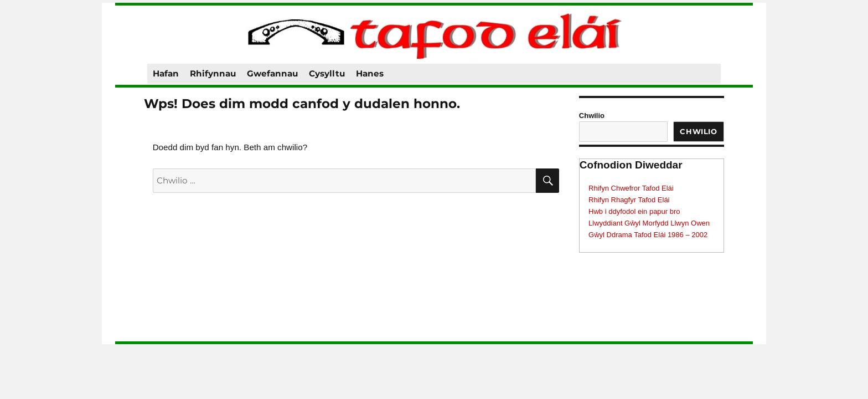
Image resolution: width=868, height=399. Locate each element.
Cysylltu (327, 73)
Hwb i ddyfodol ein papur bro (634, 211)
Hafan (166, 73)
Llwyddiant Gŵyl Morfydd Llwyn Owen (649, 223)
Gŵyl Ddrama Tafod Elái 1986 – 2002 (648, 235)
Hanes (370, 73)
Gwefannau (272, 73)
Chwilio (592, 116)
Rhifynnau (213, 73)
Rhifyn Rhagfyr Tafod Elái (629, 200)
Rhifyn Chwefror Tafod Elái (631, 188)
